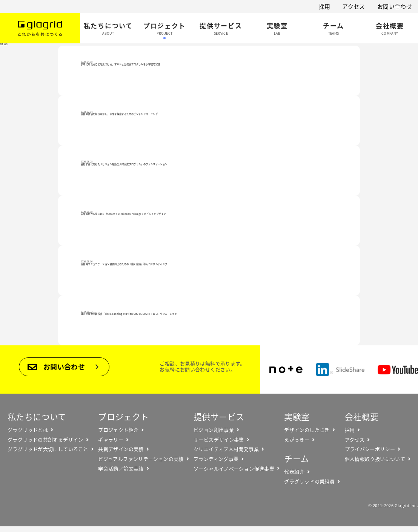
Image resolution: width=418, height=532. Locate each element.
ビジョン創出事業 (214, 430)
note (286, 369)
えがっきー (297, 440)
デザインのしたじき (307, 430)
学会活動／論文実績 (121, 469)
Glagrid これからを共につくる (40, 28)
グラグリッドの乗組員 (309, 481)
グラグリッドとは (28, 430)
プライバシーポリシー (370, 449)
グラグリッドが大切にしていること (48, 449)
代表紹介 (294, 472)
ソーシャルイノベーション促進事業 (234, 469)
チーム (297, 458)
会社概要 (362, 416)
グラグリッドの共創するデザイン (45, 440)
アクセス (354, 6)
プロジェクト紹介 (118, 430)
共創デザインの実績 (121, 449)
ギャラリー (111, 440)
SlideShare (340, 369)
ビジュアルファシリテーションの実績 (141, 459)
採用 (325, 6)
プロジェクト (123, 416)
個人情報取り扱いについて (375, 459)
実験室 (297, 416)
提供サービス (219, 416)
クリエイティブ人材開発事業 (226, 449)
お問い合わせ (395, 6)
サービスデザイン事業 (219, 440)
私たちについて (37, 416)
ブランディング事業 (216, 459)
